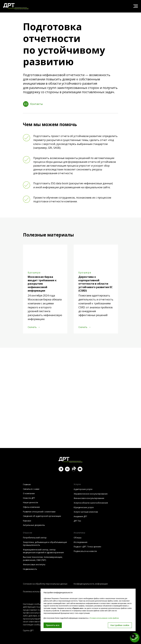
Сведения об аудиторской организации (42, 516)
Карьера (27, 521)
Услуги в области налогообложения (91, 503)
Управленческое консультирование (91, 494)
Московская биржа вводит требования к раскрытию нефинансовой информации (42, 284)
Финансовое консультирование (89, 498)
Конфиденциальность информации (91, 584)
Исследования (80, 542)
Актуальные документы (34, 525)
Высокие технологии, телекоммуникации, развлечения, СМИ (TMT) (43, 559)
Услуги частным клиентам (86, 512)
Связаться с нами (31, 489)
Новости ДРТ (29, 498)
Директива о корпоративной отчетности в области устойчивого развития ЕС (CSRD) (96, 284)
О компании (29, 493)
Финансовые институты (34, 565)
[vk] (67, 471)
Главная (27, 484)
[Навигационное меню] (136, 6)
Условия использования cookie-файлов (104, 618)
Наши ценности (30, 502)
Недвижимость (30, 569)
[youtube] (80, 471)
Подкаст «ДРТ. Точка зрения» (87, 547)
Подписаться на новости (85, 551)
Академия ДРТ (80, 516)
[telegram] (61, 471)
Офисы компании (31, 507)
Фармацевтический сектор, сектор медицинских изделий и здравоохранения (43, 551)
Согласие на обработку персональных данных (45, 584)
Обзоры (78, 538)
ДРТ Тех (77, 521)
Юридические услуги (84, 507)
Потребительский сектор (35, 538)
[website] (74, 471)
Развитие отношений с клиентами (39, 512)
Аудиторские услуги (83, 489)
